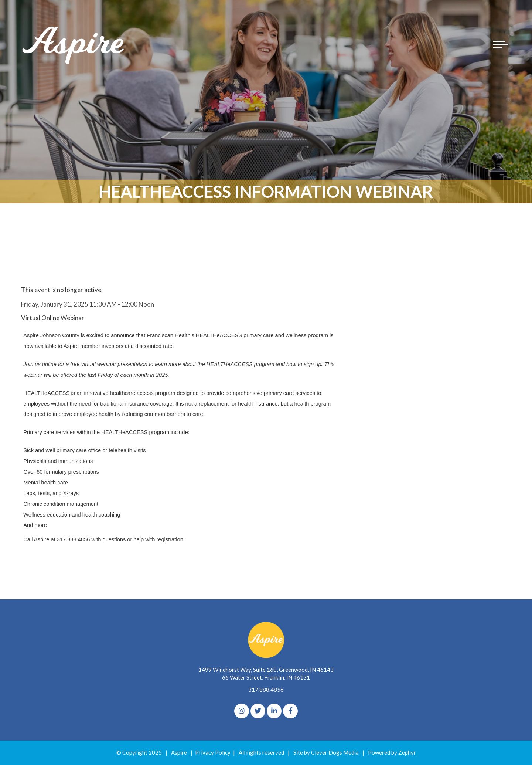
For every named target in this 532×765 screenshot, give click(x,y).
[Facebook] (290, 711)
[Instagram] (242, 711)
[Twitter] (258, 711)
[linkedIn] (274, 711)
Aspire (179, 752)
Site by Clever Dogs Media (326, 752)
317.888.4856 (266, 690)
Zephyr (407, 752)
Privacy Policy (213, 752)
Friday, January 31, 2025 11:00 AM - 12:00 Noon (88, 304)
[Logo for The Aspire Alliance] (74, 44)
